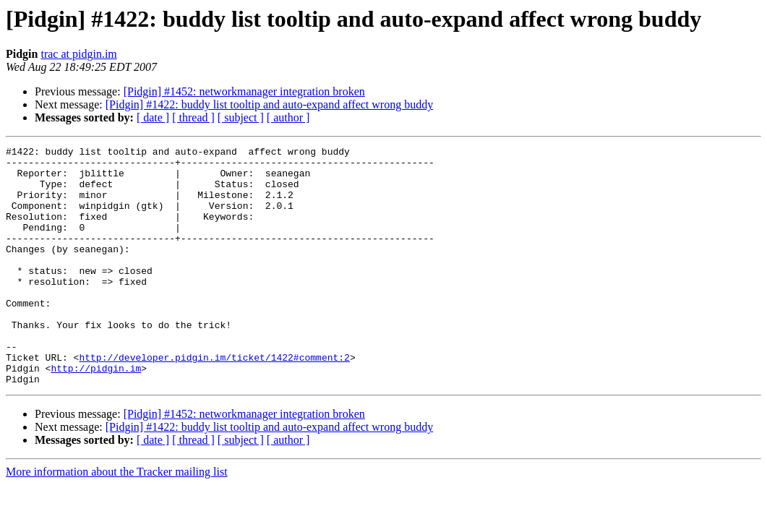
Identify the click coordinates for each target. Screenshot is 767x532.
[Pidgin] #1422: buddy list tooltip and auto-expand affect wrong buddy (269, 104)
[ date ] (153, 117)
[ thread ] (193, 117)
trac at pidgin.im (78, 54)
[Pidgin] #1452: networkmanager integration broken (244, 91)
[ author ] (288, 117)
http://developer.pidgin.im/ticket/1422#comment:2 (214, 400)
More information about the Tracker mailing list (117, 519)
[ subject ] (241, 117)
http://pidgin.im (96, 413)
